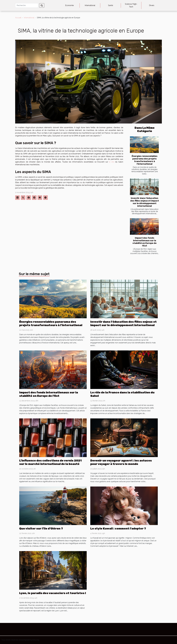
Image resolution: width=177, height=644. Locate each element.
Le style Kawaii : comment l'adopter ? (118, 528)
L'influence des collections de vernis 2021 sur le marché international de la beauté (50, 462)
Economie (69, 5)
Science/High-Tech (131, 5)
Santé (111, 5)
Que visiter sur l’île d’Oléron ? (41, 528)
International (90, 5)
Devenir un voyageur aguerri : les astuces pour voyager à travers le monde (121, 462)
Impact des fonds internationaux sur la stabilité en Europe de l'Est (145, 242)
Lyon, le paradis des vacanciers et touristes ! (53, 593)
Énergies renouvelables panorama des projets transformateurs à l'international (145, 160)
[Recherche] (27, 5)
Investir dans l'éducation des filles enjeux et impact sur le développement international (145, 202)
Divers (152, 5)
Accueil (18, 18)
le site (112, 162)
